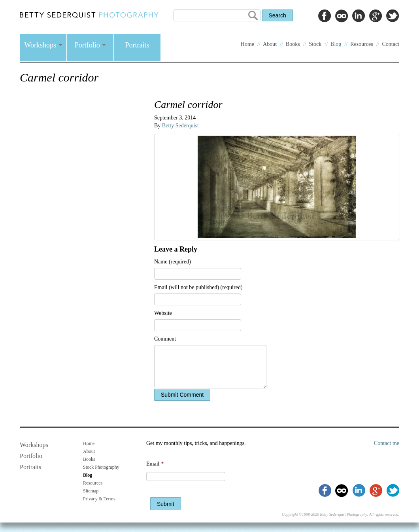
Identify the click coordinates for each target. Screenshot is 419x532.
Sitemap (91, 491)
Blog (336, 44)
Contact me (387, 443)
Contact (391, 44)
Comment (165, 339)
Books (293, 44)
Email (155, 464)
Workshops (43, 45)
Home (247, 44)
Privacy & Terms (99, 499)
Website (163, 313)
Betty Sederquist (180, 126)
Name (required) (173, 262)
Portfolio (90, 45)
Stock (315, 44)
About (270, 44)
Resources (362, 44)
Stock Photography (101, 467)
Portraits (137, 45)
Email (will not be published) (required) (198, 287)
